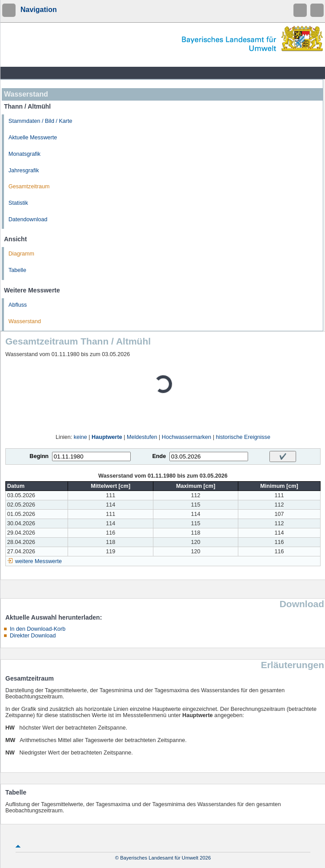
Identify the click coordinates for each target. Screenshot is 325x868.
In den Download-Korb (38, 629)
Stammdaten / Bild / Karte (40, 121)
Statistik (18, 203)
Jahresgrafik (24, 170)
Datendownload (28, 219)
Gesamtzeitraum (29, 187)
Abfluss (18, 305)
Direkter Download (33, 636)
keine (80, 437)
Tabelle (17, 270)
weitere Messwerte (38, 561)
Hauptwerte (107, 437)
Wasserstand (25, 321)
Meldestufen (142, 437)
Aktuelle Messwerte (33, 138)
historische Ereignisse (243, 437)
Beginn (39, 456)
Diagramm (21, 254)
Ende (159, 456)
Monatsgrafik (24, 154)
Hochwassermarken (187, 437)
